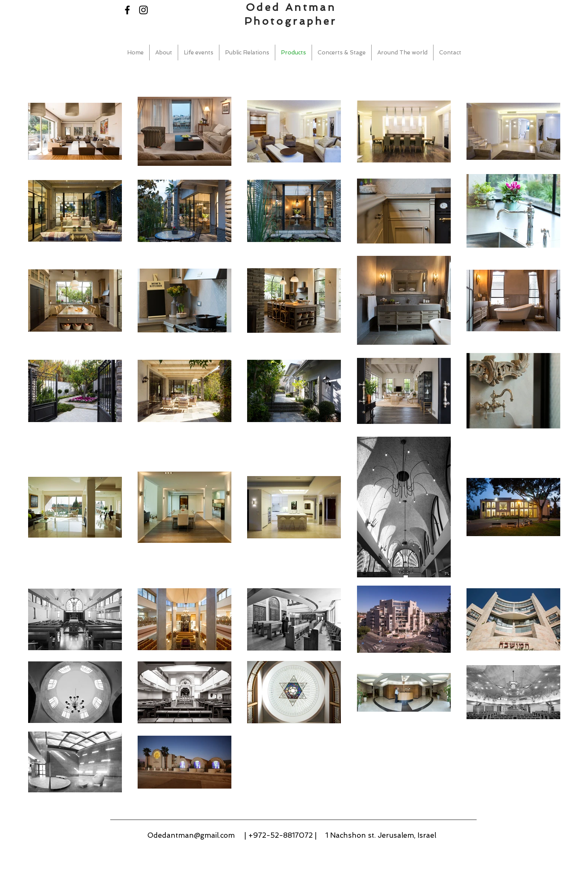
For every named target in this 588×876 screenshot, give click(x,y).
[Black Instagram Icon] (143, 10)
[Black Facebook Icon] (127, 10)
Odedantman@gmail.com (191, 835)
